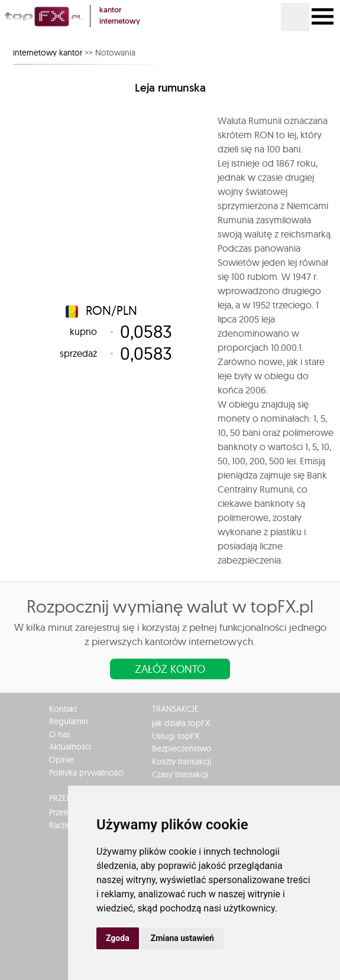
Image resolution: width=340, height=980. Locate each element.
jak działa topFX (181, 723)
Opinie (61, 760)
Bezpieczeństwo (182, 748)
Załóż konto (170, 669)
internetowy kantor (48, 53)
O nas (60, 734)
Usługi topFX (176, 736)
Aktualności (70, 747)
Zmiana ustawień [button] (182, 938)
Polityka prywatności (86, 773)
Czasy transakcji (180, 774)
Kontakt (63, 709)
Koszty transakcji (182, 761)
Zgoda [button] (118, 938)
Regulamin (69, 721)
